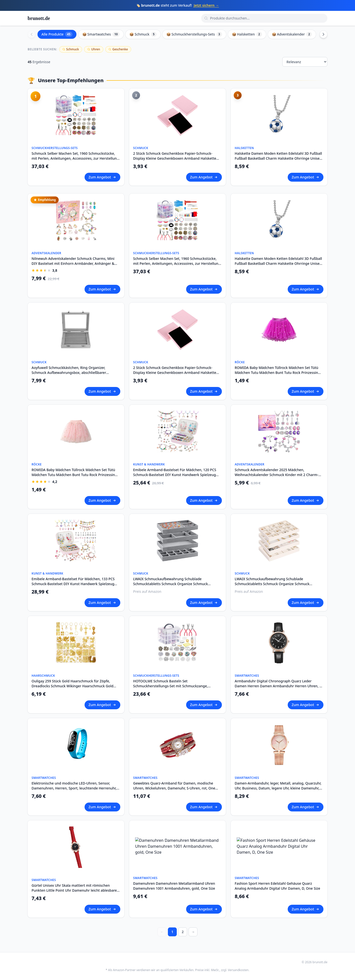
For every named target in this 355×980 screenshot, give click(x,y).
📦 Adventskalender (292, 34)
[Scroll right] (323, 34)
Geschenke (118, 49)
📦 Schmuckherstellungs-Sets (194, 34)
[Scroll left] (32, 34)
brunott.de (39, 18)
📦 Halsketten (247, 34)
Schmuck (71, 49)
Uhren (94, 49)
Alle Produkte (57, 34)
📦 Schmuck (143, 34)
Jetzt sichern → (206, 5)
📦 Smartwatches (101, 34)
